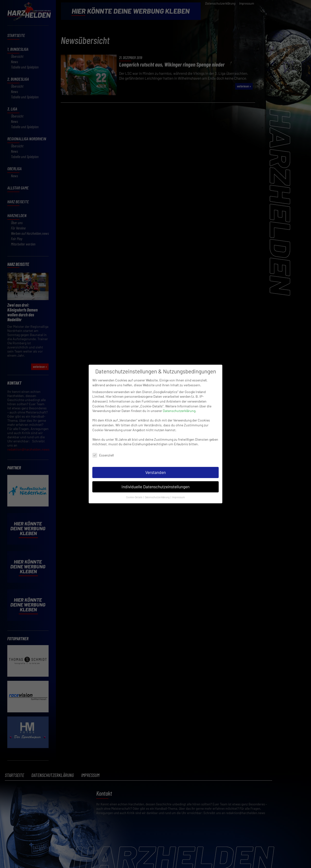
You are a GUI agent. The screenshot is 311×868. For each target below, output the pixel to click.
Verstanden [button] (155, 462)
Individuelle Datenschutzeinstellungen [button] (155, 476)
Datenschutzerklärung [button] (157, 487)
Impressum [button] (178, 487)
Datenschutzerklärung (179, 400)
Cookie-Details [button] (134, 487)
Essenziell (103, 445)
